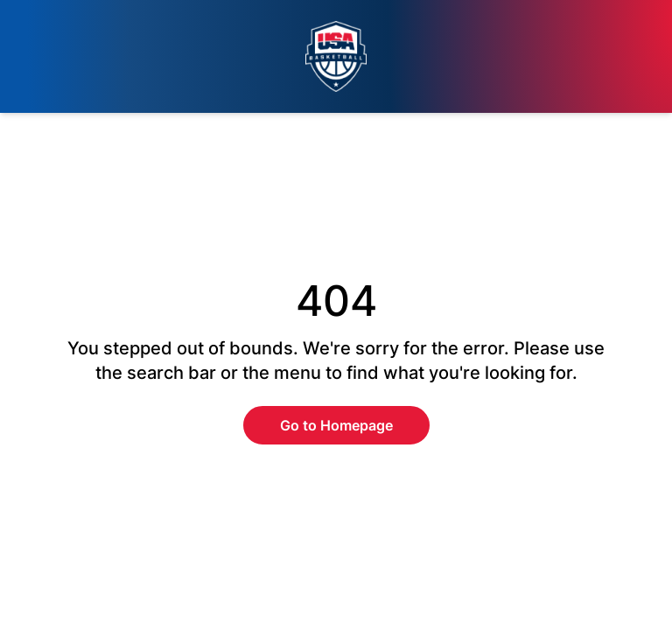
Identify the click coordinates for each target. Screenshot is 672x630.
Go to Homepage (336, 425)
